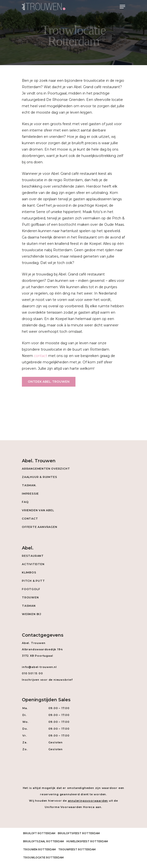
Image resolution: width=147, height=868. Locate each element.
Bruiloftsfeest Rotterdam (79, 833)
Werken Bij (32, 614)
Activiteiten (33, 564)
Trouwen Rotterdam (39, 850)
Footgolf (31, 589)
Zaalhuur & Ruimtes (39, 477)
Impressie (30, 494)
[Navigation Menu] (122, 7)
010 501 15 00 (32, 673)
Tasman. (29, 485)
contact (41, 356)
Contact (30, 519)
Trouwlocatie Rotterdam (43, 858)
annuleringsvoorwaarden (88, 801)
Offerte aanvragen (40, 527)
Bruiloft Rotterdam (39, 833)
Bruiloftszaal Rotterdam (44, 841)
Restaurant (33, 556)
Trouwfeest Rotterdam (77, 850)
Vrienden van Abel (38, 510)
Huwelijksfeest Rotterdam (87, 841)
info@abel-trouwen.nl (39, 667)
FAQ (25, 502)
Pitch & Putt (33, 581)
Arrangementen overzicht (46, 469)
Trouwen (30, 597)
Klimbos (29, 572)
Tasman (29, 606)
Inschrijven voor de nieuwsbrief (47, 680)
